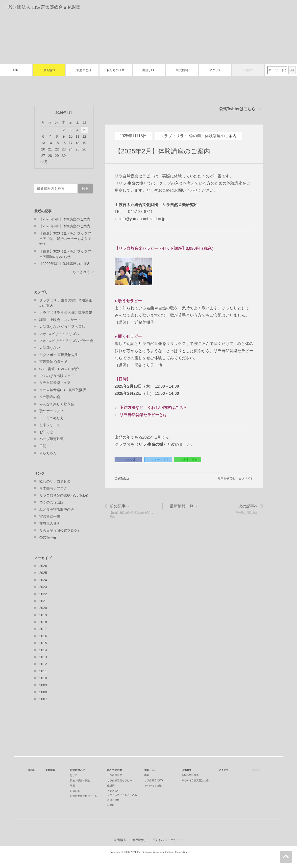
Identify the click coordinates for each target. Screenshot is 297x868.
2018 (43, 622)
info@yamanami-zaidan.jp (142, 219)
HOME (16, 70)
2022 (43, 594)
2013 (43, 657)
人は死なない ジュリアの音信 (62, 327)
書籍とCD (149, 70)
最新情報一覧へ (184, 506)
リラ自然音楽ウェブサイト (235, 479)
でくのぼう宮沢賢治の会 (195, 780)
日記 (43, 446)
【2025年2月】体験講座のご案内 (162, 151)
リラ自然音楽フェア (55, 383)
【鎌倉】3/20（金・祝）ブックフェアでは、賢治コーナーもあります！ (65, 239)
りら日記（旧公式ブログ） (60, 530)
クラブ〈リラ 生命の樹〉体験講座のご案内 (198, 136)
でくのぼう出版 (51, 502)
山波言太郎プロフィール (84, 796)
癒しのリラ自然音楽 (55, 481)
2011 (43, 671)
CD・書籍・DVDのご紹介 (59, 369)
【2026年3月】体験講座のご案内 (65, 264)
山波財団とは (82, 70)
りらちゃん (48, 453)
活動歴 (111, 805)
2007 (43, 699)
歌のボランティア (53, 411)
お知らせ (46, 432)
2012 (43, 664)
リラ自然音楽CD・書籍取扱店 (63, 390)
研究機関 (182, 70)
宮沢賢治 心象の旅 (54, 362)
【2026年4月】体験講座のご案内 (65, 226)
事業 (73, 786)
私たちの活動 (116, 70)
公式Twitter (122, 479)
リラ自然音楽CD (153, 780)
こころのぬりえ (51, 418)
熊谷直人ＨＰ (50, 523)
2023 (43, 587)
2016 (43, 636)
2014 (43, 650)
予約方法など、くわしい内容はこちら (153, 408)
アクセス (215, 70)
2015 (43, 643)
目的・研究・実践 (80, 780)
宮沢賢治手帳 (50, 516)
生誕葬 (111, 786)
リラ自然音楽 (115, 775)
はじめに (75, 775)
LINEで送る (189, 460)
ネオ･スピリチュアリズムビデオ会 (66, 341)
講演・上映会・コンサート (60, 320)
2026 (43, 566)
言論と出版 (113, 800)
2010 (43, 678)
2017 (43, 629)
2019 (43, 615)
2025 (43, 573)
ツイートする (160, 460)
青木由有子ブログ (53, 488)
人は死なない (50, 348)
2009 (43, 685)
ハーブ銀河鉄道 (51, 439)
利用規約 (139, 840)
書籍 (147, 775)
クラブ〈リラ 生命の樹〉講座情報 (66, 313)
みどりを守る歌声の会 (57, 509)
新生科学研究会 (190, 775)
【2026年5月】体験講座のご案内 (65, 219)
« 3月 (44, 162)
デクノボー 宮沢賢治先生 (59, 355)
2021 (43, 601)
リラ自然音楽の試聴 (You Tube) (64, 495)
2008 (43, 692)
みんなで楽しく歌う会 (57, 404)
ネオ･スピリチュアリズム (59, 334)
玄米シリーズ (50, 425)
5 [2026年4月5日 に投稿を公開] (84, 130)
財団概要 (120, 840)
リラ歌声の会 (50, 397)
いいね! (130, 460)
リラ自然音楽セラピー (120, 780)
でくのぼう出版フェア (57, 376)
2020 (43, 608)
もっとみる (81, 272)
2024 (43, 580)
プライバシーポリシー (167, 840)
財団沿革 (75, 791)
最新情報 (49, 70)
